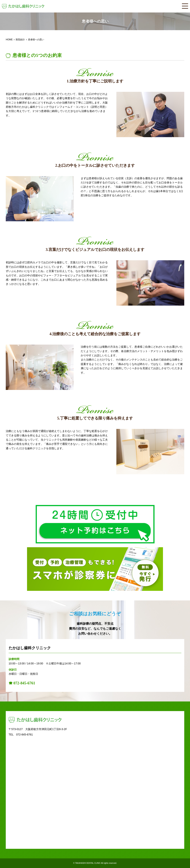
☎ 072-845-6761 (22, 683)
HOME (9, 40)
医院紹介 (20, 40)
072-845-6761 (24, 735)
